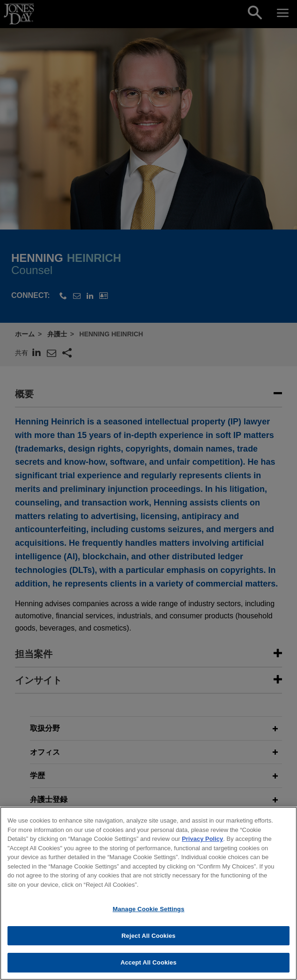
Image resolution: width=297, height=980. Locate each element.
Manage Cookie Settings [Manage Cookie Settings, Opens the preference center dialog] (148, 912)
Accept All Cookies (148, 966)
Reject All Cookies (148, 939)
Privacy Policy (202, 842)
